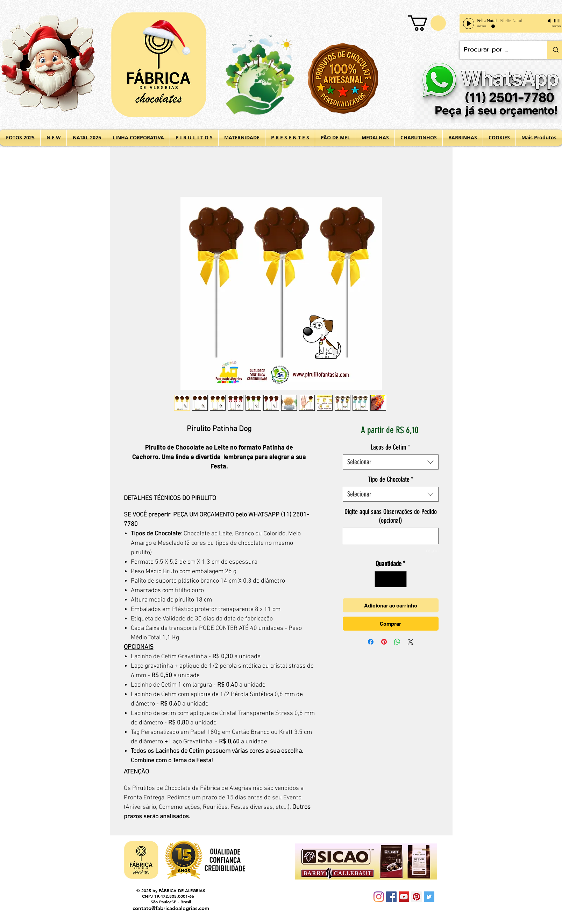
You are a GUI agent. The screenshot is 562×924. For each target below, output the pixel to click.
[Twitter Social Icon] (429, 897)
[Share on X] (411, 642)
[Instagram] (379, 897)
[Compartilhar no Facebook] (371, 642)
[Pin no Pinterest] (384, 642)
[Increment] (400, 579)
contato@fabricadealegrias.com (171, 908)
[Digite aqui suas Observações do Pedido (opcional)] (390, 536)
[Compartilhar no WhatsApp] (397, 642)
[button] (427, 23)
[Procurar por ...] (498, 50)
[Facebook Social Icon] (391, 897)
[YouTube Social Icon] (404, 897)
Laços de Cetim (390, 447)
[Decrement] (382, 579)
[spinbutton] (391, 579)
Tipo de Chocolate (391, 479)
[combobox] (390, 462)
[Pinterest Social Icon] (417, 897)
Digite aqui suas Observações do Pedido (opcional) (391, 516)
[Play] (469, 23)
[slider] (557, 21)
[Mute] (550, 21)
